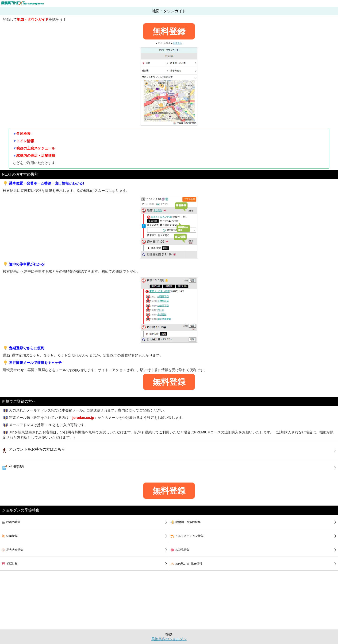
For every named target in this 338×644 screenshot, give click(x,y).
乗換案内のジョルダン (169, 639)
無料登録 (169, 31)
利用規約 (177, 43)
